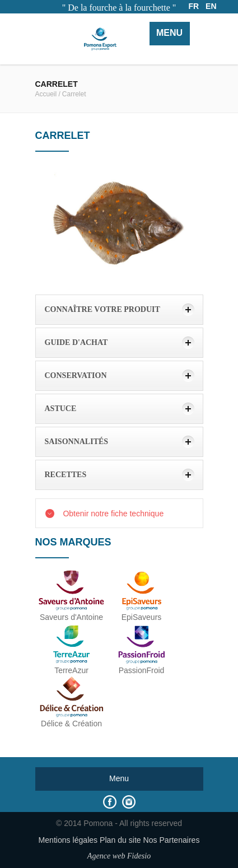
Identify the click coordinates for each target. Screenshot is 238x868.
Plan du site (120, 840)
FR (194, 6)
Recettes (66, 475)
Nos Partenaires (172, 840)
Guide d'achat (76, 342)
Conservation (76, 375)
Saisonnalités (77, 442)
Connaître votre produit (102, 309)
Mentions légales (68, 840)
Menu (169, 33)
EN (211, 6)
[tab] (119, 310)
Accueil (46, 94)
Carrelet (74, 94)
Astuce (61, 409)
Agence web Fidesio (119, 856)
